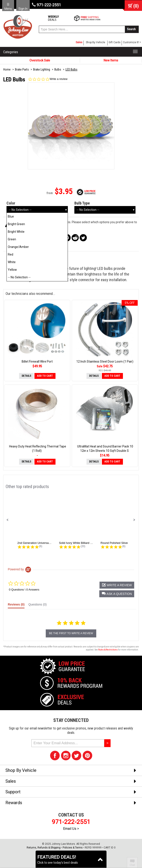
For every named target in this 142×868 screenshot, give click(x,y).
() (136, 6)
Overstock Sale (40, 60)
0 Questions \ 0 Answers (24, 590)
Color (11, 203)
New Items (111, 60)
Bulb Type (82, 203)
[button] (8, 520)
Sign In (23, 9)
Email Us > (71, 829)
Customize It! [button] (131, 42)
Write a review (59, 79)
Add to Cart (45, 376)
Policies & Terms (73, 848)
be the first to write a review (71, 633)
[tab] (16, 606)
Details (26, 376)
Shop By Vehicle (95, 42)
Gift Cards (115, 42)
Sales (79, 42)
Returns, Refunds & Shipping (44, 848)
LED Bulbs (71, 69)
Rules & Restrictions (108, 650)
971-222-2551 (46, 5)
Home (7, 69)
